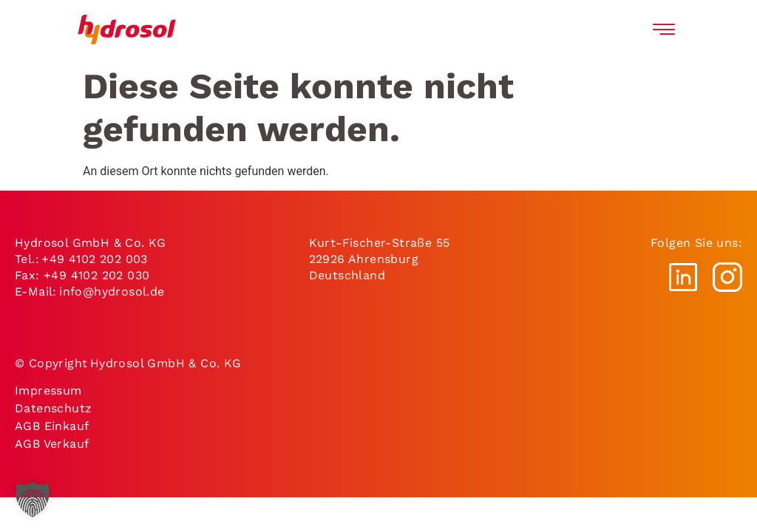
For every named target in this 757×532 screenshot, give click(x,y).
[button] (33, 499)
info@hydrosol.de (113, 291)
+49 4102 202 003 (94, 259)
